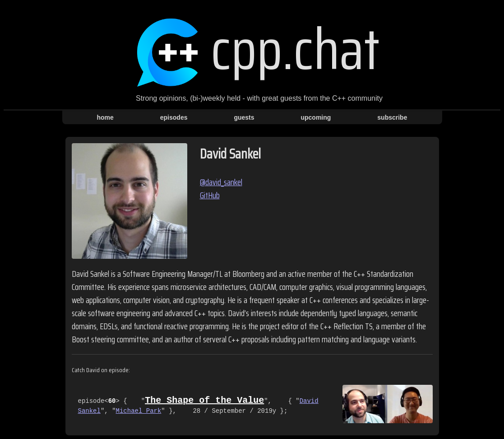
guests (244, 117)
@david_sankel (221, 182)
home (105, 117)
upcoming (316, 117)
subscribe (392, 117)
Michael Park (139, 411)
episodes (174, 117)
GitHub (210, 195)
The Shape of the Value (204, 400)
